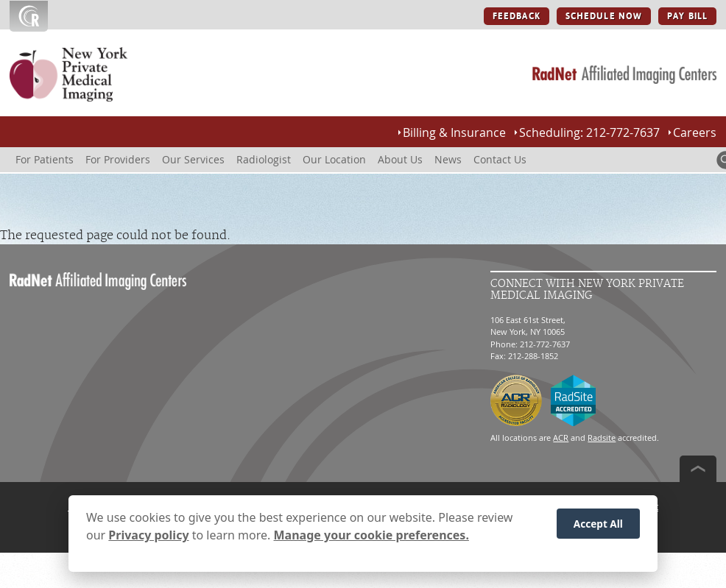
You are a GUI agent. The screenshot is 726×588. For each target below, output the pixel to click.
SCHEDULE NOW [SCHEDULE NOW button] (604, 16)
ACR (561, 438)
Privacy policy (148, 539)
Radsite (602, 438)
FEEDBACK (517, 16)
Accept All (598, 527)
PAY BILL (687, 16)
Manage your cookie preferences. (371, 539)
